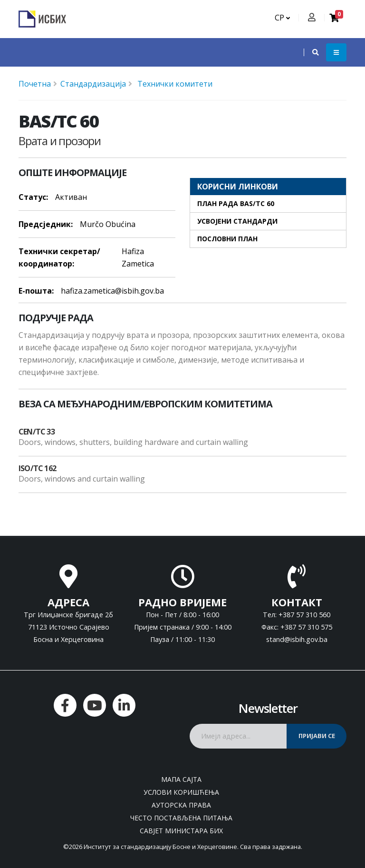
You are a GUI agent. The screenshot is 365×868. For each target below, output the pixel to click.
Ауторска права (181, 805)
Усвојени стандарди (237, 221)
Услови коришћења (181, 792)
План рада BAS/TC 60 (236, 203)
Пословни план (227, 239)
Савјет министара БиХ (181, 831)
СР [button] (282, 18)
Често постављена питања (181, 818)
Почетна (35, 84)
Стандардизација (93, 84)
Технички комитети (174, 84)
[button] (311, 52)
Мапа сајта (181, 779)
